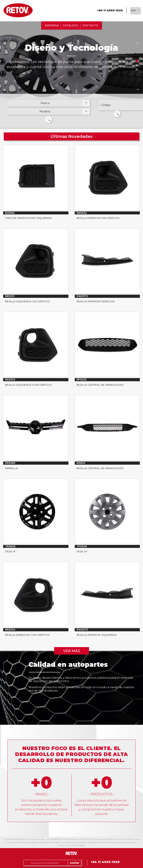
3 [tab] (137, 70)
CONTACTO (90, 25)
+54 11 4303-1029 (110, 10)
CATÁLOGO (70, 25)
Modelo (45, 111)
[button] (135, 10)
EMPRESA (52, 25)
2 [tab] (137, 65)
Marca (45, 103)
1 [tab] (137, 61)
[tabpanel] (71, 76)
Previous (137, 43)
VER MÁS (72, 651)
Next (137, 89)
